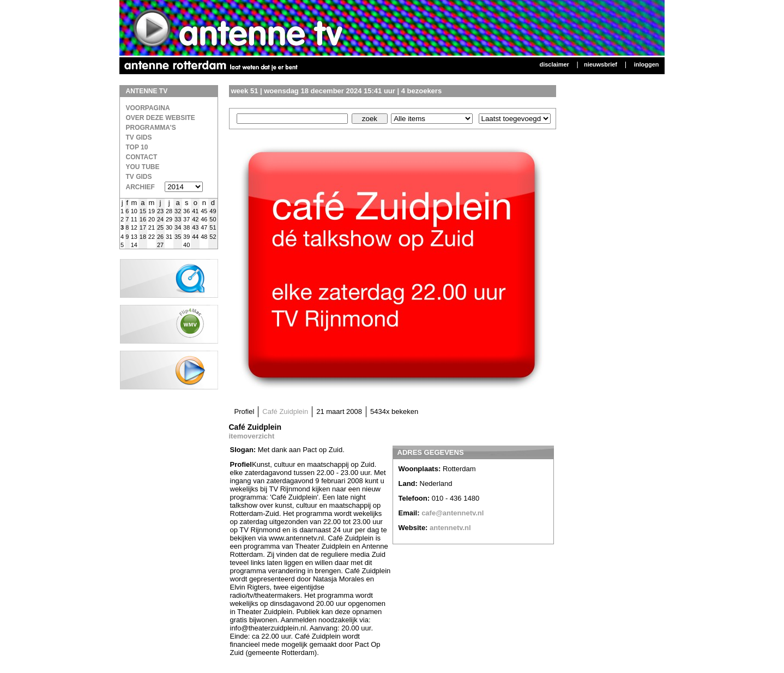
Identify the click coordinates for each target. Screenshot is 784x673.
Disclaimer (554, 64)
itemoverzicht (252, 436)
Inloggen (647, 64)
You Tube (143, 167)
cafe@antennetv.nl (453, 513)
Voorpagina (148, 108)
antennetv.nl (450, 528)
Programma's (151, 128)
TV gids (139, 177)
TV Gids (139, 137)
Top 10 (137, 147)
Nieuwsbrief (601, 64)
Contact (142, 157)
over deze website (161, 118)
